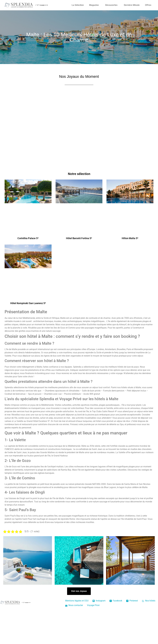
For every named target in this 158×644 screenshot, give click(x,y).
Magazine (94, 5)
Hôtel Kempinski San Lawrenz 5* (28, 303)
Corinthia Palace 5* (28, 238)
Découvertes (111, 5)
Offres (148, 5)
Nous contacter (74, 605)
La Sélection (78, 5)
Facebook (116, 601)
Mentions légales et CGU (77, 601)
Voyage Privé (93, 605)
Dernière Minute (132, 5)
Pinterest (132, 601)
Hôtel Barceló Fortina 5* (79, 238)
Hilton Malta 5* (130, 238)
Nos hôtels (149, 601)
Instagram (99, 601)
